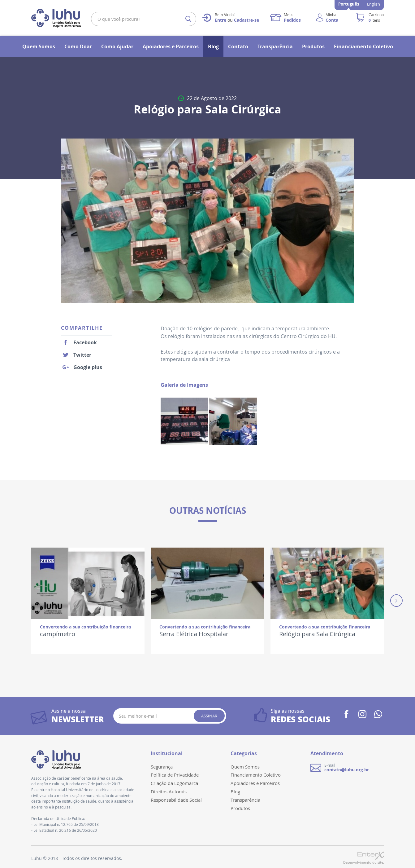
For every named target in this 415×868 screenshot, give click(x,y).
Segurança (162, 767)
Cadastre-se (246, 20)
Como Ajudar (117, 46)
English (374, 4)
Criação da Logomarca (174, 783)
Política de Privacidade (175, 775)
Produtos (313, 46)
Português (349, 4)
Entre (220, 20)
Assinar (209, 716)
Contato (238, 46)
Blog (213, 46)
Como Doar (78, 46)
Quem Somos (39, 46)
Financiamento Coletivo (363, 46)
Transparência (275, 46)
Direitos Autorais (169, 791)
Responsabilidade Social (176, 800)
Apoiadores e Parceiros (171, 46)
